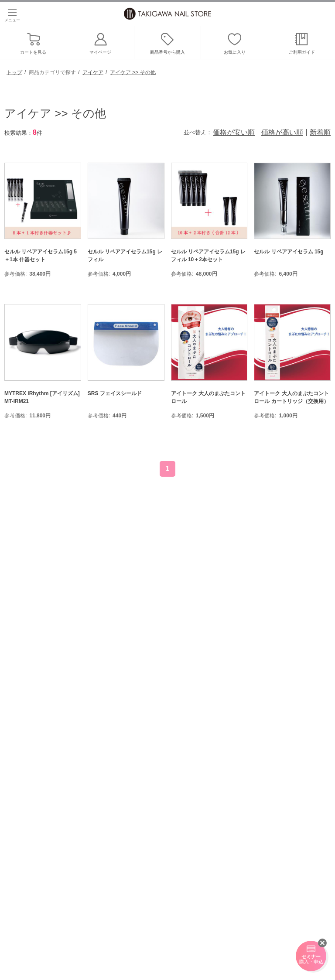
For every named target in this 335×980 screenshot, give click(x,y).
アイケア (93, 72)
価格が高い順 (282, 133)
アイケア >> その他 (133, 72)
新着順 (320, 133)
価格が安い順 (234, 133)
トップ (14, 72)
